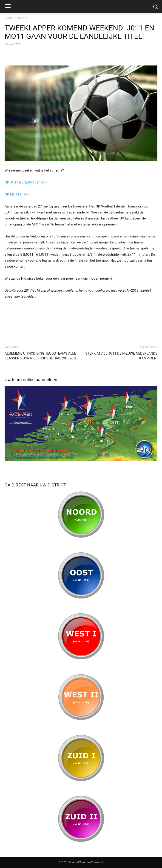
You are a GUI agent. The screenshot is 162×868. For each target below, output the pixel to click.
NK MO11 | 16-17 (18, 194)
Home (9, 18)
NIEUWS (22, 18)
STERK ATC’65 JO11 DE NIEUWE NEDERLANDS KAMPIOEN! (121, 356)
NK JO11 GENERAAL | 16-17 (26, 182)
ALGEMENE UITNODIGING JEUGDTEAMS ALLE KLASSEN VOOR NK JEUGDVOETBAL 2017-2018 (41, 356)
